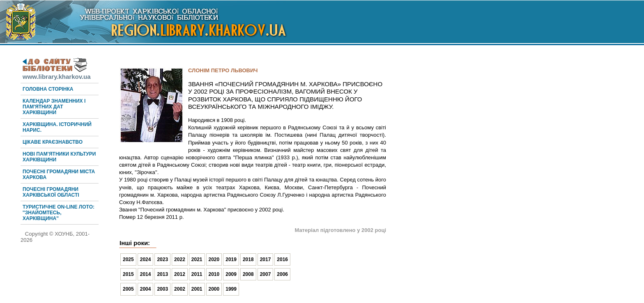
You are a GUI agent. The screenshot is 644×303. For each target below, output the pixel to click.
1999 (231, 289)
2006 (282, 274)
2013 (162, 274)
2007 (266, 274)
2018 (248, 259)
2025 (128, 259)
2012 (180, 274)
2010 (214, 274)
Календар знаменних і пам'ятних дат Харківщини (54, 107)
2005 (128, 289)
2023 (162, 259)
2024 (146, 259)
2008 (248, 274)
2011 (197, 274)
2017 (266, 259)
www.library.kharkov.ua (57, 73)
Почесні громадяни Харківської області (51, 192)
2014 (146, 274)
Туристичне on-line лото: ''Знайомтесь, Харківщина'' (59, 213)
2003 (162, 289)
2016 (282, 259)
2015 (128, 274)
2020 (214, 259)
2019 (231, 259)
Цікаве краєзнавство (53, 142)
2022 (180, 259)
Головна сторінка (48, 89)
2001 (197, 289)
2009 (231, 274)
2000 (214, 289)
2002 (180, 289)
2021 (197, 259)
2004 (146, 289)
